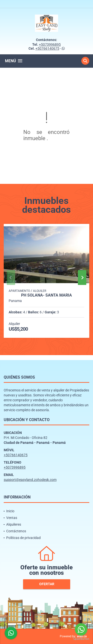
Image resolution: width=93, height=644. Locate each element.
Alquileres (14, 524)
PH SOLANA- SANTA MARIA (46, 295)
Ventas (12, 518)
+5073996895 (50, 44)
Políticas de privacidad (23, 538)
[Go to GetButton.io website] (81, 639)
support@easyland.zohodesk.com (30, 480)
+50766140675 (47, 48)
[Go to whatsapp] (81, 629)
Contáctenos (16, 531)
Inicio (10, 511)
